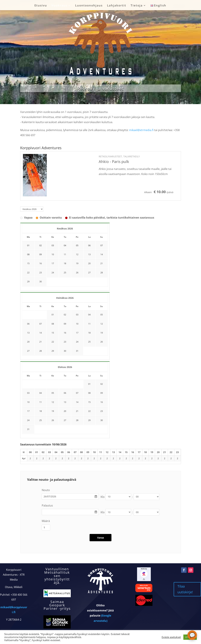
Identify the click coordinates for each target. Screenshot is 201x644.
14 (102, 254)
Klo (103, 497)
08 (53, 324)
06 (28, 324)
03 (77, 315)
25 (65, 273)
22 (28, 273)
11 (65, 254)
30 (41, 282)
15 (28, 263)
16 (41, 263)
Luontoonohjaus (89, 6)
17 (53, 263)
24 (53, 273)
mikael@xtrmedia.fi (141, 130)
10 (53, 254)
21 (102, 263)
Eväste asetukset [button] (171, 637)
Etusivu (41, 6)
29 (28, 282)
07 (41, 324)
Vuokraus (59, 6)
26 (77, 273)
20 (89, 263)
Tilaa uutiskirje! (185, 598)
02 (65, 315)
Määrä (46, 521)
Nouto (46, 490)
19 (77, 263)
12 (77, 254)
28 (102, 273)
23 (41, 273)
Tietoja (137, 6)
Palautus (47, 505)
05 (102, 315)
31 (77, 351)
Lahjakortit (117, 6)
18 (65, 263)
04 (89, 315)
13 (89, 254)
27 (89, 273)
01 (53, 315)
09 (65, 324)
